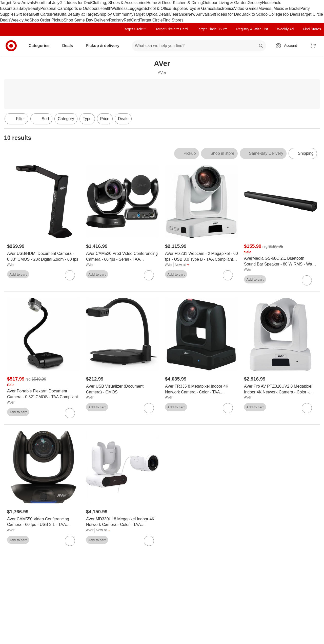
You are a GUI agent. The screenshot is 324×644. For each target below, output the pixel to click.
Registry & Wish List (252, 29)
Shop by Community (115, 14)
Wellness (119, 8)
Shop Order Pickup (46, 20)
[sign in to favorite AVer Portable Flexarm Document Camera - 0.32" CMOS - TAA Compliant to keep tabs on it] (70, 413)
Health (105, 8)
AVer (11, 265)
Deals (164, 14)
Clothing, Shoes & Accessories (119, 3)
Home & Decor (160, 3)
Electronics (224, 8)
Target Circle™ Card (172, 29)
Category (66, 119)
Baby (23, 8)
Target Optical (146, 14)
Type (87, 119)
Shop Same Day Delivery (86, 20)
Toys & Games (201, 8)
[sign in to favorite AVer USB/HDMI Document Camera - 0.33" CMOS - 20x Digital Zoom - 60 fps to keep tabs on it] (70, 275)
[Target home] (11, 46)
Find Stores (173, 20)
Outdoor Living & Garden (225, 3)
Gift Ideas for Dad (75, 3)
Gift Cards (42, 14)
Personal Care (53, 8)
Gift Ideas (24, 14)
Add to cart (18, 274)
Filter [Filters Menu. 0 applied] (16, 119)
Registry (116, 20)
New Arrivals (199, 14)
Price (105, 119)
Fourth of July (47, 3)
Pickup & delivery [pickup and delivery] (104, 46)
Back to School (255, 14)
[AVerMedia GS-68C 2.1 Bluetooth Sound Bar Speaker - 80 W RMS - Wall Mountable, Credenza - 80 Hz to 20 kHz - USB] (280, 261)
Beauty (34, 8)
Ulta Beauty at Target (78, 14)
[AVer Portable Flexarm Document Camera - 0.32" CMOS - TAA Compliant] (44, 394)
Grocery (255, 3)
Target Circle (151, 20)
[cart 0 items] (313, 46)
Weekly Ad (20, 20)
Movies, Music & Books (279, 8)
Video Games (246, 8)
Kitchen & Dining (188, 3)
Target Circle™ (135, 29)
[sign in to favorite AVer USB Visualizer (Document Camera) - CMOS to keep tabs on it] (149, 408)
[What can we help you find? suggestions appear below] (199, 46)
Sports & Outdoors (83, 8)
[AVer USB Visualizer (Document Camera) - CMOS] (123, 389)
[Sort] (41, 119)
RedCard (132, 20)
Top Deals (291, 14)
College (275, 14)
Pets (55, 14)
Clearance (178, 14)
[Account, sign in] (288, 46)
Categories (41, 46)
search (261, 46)
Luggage (135, 8)
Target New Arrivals (17, 3)
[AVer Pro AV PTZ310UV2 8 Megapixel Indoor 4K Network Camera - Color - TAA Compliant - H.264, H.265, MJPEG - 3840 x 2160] (280, 389)
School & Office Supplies (166, 8)
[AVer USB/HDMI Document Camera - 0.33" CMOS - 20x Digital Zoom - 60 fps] (44, 257)
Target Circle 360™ (212, 29)
